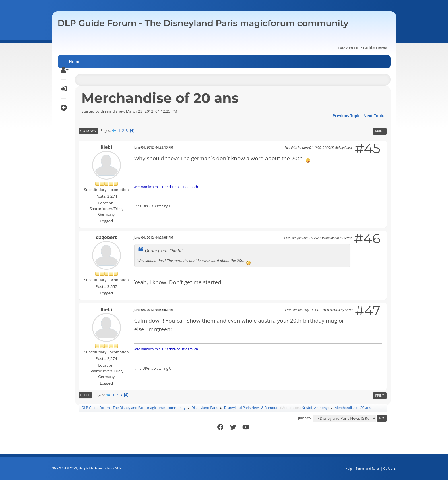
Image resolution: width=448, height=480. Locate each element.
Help (349, 468)
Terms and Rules (368, 468)
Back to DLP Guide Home (363, 48)
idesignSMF (114, 468)
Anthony (321, 408)
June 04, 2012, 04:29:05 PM (154, 237)
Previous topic (346, 116)
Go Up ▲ (390, 468)
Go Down (88, 131)
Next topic (374, 116)
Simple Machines (91, 468)
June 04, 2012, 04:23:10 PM (154, 147)
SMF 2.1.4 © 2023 (65, 468)
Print (380, 131)
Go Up (85, 395)
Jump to (305, 418)
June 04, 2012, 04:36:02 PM (154, 310)
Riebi (106, 147)
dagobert (106, 237)
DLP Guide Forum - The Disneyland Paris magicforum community (203, 23)
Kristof (307, 408)
